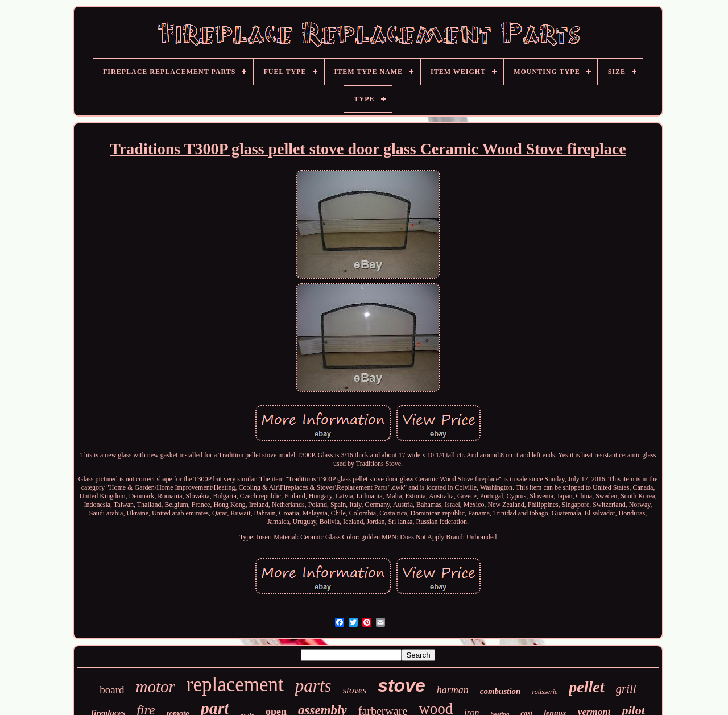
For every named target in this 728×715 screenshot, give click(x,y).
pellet (586, 687)
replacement (235, 685)
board (112, 690)
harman (453, 690)
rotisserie (545, 692)
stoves (355, 690)
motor (156, 687)
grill (626, 689)
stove (402, 685)
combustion (500, 691)
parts (313, 686)
